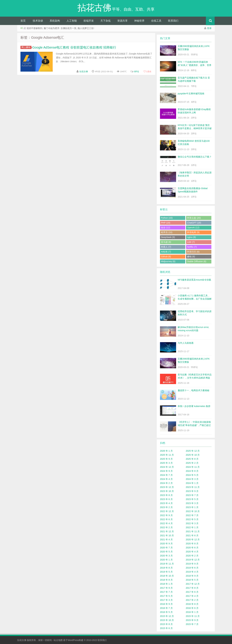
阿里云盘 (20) (194, 218)
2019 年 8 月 (166, 568)
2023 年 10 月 (167, 491)
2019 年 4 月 (192, 572)
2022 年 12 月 (167, 511)
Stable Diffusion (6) (197, 261)
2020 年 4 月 (192, 552)
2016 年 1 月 (192, 612)
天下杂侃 (106, 21)
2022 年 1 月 (192, 527)
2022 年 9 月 (166, 515)
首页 (23, 21)
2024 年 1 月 (192, 483)
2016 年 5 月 (166, 612)
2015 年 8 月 (166, 624)
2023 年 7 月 (192, 495)
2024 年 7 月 (166, 475)
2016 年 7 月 (166, 608)
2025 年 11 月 (167, 455)
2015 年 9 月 (192, 620)
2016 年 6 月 (192, 608)
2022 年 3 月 (192, 523)
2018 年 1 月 (166, 584)
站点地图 (58, 640)
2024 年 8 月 (192, 471)
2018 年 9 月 (192, 576)
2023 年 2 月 (166, 507)
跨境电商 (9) (193, 232)
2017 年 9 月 (166, 588)
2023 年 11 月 (193, 487)
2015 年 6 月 (166, 628)
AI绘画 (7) (166, 252)
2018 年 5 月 (192, 580)
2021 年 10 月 (167, 535)
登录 (209, 28)
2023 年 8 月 (166, 495)
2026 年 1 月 (166, 451)
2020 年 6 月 (192, 548)
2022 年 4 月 (166, 523)
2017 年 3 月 (166, 600)
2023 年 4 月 (166, 503)
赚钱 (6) (191, 257)
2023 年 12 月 (167, 487)
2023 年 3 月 (192, 503)
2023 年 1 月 (192, 507)
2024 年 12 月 (167, 467)
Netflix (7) (192, 247)
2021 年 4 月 (166, 540)
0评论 (136, 72)
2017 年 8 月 (192, 588)
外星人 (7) (166, 247)
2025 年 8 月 (192, 459)
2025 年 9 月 (166, 459)
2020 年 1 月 (166, 560)
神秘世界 (139, 21)
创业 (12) (166, 228)
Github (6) (166, 257)
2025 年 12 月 (193, 451)
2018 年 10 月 (167, 576)
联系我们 (173, 21)
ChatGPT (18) (194, 223)
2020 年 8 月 (192, 544)
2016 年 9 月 (166, 604)
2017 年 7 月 (166, 592)
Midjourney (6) (168, 261)
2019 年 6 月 (192, 568)
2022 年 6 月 (166, 519)
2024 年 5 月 (192, 475)
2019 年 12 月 (193, 560)
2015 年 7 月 (192, 624)
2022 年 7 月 (192, 515)
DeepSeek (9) (168, 237)
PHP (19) (166, 223)
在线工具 (156, 21)
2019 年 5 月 (166, 572)
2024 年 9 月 (166, 471)
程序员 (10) (167, 232)
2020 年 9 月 (166, 544)
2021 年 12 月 (167, 531)
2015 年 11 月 (193, 616)
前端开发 (89, 21)
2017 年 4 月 (192, 596)
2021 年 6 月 (192, 535)
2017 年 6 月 (192, 592)
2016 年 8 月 (192, 604)
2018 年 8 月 (166, 580)
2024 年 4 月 (166, 479)
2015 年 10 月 (167, 620)
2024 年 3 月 (192, 479)
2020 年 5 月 (166, 552)
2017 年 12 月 (193, 584)
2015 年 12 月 (167, 616)
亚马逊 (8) (166, 242)
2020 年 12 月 (193, 540)
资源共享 (122, 21)
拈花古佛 (84, 72)
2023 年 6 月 (166, 499)
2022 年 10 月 (193, 511)
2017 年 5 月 (166, 596)
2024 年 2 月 (166, 483)
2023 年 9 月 (192, 491)
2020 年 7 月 (166, 548)
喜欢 (147, 72)
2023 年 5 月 (192, 499)
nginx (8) (191, 237)
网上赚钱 (26, 47)
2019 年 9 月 (192, 564)
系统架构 (55, 21)
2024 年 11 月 (193, 467)
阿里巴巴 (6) (193, 252)
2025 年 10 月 (193, 455)
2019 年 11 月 (167, 564)
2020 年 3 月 (166, 556)
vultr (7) (191, 242)
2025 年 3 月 (166, 463)
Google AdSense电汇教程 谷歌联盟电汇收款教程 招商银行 (74, 47)
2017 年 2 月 (192, 600)
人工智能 (72, 21)
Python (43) (167, 218)
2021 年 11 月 (193, 531)
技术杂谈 (38, 21)
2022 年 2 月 (166, 527)
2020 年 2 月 (192, 556)
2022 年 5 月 (192, 519)
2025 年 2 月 (192, 463)
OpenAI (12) (193, 228)
